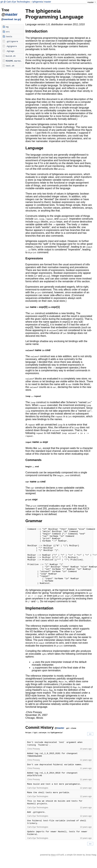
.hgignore (11, 46)
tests (9, 36)
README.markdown (15, 61)
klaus (53, 866)
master (48, 2)
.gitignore (12, 41)
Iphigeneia (38, 2)
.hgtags (10, 51)
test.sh (10, 66)
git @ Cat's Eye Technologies (16, 2)
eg (7, 27)
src (8, 32)
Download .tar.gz (11, 19)
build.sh (11, 56)
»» (90, 745)
